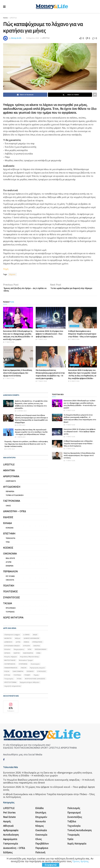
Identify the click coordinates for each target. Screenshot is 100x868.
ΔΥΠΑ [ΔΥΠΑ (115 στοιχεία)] (18, 643)
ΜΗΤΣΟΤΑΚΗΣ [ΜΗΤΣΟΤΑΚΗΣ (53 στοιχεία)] (10, 662)
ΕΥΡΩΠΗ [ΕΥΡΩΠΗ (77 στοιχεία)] (27, 647)
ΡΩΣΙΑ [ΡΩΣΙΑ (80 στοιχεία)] (7, 673)
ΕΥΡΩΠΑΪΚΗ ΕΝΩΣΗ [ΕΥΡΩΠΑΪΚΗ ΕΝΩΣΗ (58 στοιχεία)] (12, 647)
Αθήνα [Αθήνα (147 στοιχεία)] (18, 640)
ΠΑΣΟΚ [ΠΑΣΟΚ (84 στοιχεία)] (24, 669)
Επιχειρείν (10, 567)
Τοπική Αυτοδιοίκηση (15, 497)
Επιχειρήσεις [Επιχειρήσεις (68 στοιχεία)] (19, 651)
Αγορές (9, 563)
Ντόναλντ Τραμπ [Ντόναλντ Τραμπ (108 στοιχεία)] (26, 662)
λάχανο (12, 274)
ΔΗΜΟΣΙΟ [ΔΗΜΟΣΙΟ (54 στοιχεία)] (8, 643)
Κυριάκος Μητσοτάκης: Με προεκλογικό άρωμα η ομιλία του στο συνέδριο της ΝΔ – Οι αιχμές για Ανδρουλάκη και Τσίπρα (31, 433)
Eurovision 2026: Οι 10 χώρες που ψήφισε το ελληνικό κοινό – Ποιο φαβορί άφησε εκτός (49, 335)
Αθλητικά (9, 472)
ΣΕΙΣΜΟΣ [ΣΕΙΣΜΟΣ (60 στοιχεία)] (30, 673)
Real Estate (10, 560)
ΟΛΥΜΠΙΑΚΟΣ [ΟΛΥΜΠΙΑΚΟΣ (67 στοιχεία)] (10, 665)
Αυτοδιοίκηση (12, 488)
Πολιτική (9, 587)
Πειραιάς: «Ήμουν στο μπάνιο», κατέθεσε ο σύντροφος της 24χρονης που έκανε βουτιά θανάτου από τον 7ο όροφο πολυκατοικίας (26, 445)
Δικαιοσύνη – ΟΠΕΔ (15, 513)
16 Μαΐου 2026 (74, 382)
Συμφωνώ (51, 865)
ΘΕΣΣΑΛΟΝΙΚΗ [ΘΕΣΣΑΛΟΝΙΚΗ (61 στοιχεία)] (41, 651)
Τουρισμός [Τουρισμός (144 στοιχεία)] (9, 680)
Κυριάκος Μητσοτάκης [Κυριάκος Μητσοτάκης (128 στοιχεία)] (30, 658)
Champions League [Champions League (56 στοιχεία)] (12, 636)
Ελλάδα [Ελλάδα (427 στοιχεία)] (7, 651)
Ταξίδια (7, 605)
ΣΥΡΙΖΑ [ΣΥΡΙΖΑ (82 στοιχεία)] (7, 676)
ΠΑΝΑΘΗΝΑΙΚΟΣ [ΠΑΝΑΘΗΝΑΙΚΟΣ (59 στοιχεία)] (11, 669)
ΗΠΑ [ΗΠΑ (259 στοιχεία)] (30, 651)
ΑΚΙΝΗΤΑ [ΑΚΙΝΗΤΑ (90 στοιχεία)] (8, 640)
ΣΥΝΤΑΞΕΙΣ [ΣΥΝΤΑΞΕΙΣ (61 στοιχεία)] (42, 673)
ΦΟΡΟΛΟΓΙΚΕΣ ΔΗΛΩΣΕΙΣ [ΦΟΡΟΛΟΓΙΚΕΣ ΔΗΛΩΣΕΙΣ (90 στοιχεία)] (35, 680)
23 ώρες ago (10, 450)
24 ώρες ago (20, 426)
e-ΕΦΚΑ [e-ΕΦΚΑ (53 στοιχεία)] (26, 636)
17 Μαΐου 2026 (9, 343)
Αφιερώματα (11, 482)
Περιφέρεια (10, 493)
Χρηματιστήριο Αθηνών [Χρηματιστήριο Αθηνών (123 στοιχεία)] (30, 684)
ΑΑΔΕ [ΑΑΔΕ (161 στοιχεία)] (35, 636)
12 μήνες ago (21, 412)
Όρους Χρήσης (81, 861)
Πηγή (6, 269)
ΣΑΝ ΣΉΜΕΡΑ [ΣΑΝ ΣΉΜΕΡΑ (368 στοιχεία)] (18, 673)
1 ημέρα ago (20, 438)
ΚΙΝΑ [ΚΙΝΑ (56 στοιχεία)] (38, 654)
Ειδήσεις (8, 519)
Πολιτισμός (10, 593)
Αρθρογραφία (11, 478)
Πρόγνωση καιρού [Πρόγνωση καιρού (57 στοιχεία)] (37, 669)
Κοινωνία (10, 529)
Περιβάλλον (10, 573)
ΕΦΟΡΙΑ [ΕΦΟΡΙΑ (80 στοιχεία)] (37, 647)
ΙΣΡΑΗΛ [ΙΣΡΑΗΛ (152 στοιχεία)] (7, 654)
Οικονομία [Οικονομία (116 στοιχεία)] (35, 665)
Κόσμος (8, 549)
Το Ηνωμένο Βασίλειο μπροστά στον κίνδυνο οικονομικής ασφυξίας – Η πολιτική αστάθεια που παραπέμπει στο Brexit (80, 420)
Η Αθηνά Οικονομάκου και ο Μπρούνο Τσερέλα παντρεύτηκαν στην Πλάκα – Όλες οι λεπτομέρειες (83, 335)
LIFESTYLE (13, 18)
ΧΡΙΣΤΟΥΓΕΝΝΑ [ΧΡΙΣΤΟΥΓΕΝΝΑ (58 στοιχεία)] (10, 684)
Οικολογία (10, 581)
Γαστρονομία (12, 502)
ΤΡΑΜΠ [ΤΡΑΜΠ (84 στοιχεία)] (27, 676)
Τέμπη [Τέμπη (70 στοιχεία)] (36, 676)
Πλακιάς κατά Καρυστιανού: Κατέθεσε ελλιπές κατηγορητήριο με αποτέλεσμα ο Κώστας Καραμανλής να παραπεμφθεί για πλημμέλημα (31, 420)
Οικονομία (10, 555)
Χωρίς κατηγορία (13, 619)
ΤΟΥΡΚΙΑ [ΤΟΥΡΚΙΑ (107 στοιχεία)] (17, 676)
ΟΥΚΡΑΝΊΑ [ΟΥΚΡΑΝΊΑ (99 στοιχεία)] (23, 665)
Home (5, 18)
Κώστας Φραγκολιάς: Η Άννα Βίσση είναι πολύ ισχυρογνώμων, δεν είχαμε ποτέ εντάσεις (18, 374)
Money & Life (16, 38)
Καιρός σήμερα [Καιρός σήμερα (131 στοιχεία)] (11, 658)
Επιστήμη (9, 535)
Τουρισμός (10, 613)
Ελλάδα (7, 524)
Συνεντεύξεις (11, 599)
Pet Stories (10, 578)
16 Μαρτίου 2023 (32, 38)
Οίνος (8, 507)
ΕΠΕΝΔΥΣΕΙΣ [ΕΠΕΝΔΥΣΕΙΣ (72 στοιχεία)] (37, 643)
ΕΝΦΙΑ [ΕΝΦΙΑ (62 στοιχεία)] (26, 643)
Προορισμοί (11, 609)
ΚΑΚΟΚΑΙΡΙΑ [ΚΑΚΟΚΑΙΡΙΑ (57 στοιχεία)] (28, 654)
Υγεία (8, 543)
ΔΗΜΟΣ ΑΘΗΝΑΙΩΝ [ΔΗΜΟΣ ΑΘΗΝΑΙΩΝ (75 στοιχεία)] (31, 640)
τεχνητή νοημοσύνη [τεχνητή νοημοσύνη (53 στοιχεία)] (12, 687)
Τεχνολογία (10, 540)
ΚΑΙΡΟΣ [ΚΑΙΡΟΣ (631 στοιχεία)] (17, 654)
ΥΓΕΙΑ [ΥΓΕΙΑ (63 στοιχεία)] (19, 680)
